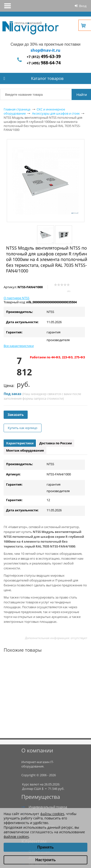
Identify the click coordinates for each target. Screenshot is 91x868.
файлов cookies (16, 837)
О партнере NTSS (17, 298)
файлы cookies (52, 814)
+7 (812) (44, 57)
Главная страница (17, 109)
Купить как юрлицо (23, 428)
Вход (83, 6)
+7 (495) (44, 63)
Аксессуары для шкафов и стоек (56, 113)
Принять (46, 847)
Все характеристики (19, 346)
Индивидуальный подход (48, 807)
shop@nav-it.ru (45, 50)
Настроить (45, 860)
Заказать (16, 415)
